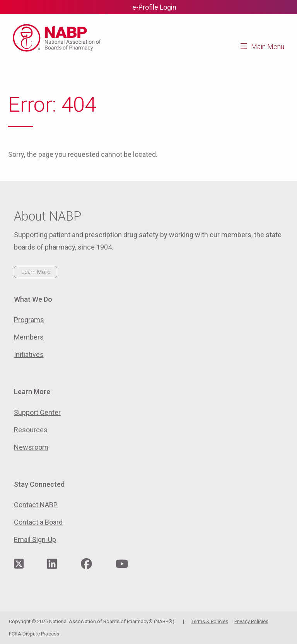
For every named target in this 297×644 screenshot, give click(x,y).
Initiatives (29, 354)
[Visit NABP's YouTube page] (122, 564)
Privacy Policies (251, 621)
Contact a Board (38, 522)
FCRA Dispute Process (34, 634)
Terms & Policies (210, 621)
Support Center (37, 412)
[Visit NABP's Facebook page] (86, 564)
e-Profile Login (154, 7)
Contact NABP (36, 505)
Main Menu (268, 47)
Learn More (36, 272)
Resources (31, 430)
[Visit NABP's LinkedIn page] (52, 564)
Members (29, 337)
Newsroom (31, 447)
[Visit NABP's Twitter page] (19, 564)
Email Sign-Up (35, 539)
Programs (29, 320)
